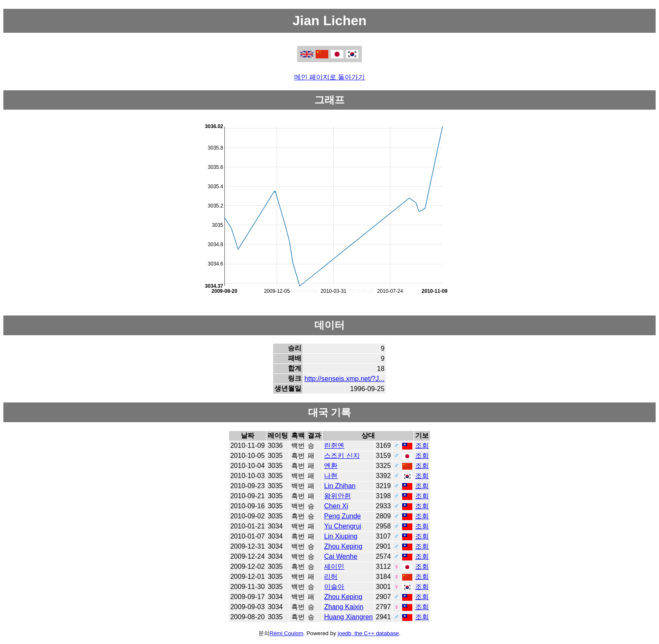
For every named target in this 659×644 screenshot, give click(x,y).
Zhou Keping (343, 546)
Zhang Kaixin (344, 607)
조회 (422, 446)
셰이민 (334, 566)
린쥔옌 (334, 446)
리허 (331, 577)
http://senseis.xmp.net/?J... (345, 379)
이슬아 (334, 587)
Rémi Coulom (286, 633)
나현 (331, 476)
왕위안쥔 (337, 496)
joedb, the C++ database (368, 633)
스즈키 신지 (342, 456)
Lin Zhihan (340, 486)
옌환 (331, 466)
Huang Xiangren (348, 617)
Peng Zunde (342, 516)
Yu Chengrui (343, 526)
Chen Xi (336, 506)
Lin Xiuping (341, 536)
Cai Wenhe (341, 556)
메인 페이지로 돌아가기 (330, 77)
